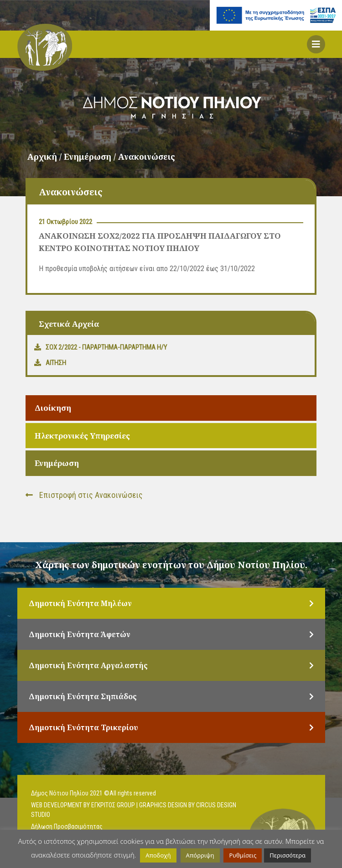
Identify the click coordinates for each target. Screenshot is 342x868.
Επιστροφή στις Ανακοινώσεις (84, 495)
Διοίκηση (53, 408)
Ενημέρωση (57, 463)
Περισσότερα (288, 855)
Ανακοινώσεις (147, 157)
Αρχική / (46, 157)
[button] (316, 44)
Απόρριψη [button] (200, 855)
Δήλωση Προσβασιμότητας (67, 826)
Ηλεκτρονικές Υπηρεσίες (82, 436)
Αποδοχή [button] (158, 855)
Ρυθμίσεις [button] (243, 855)
